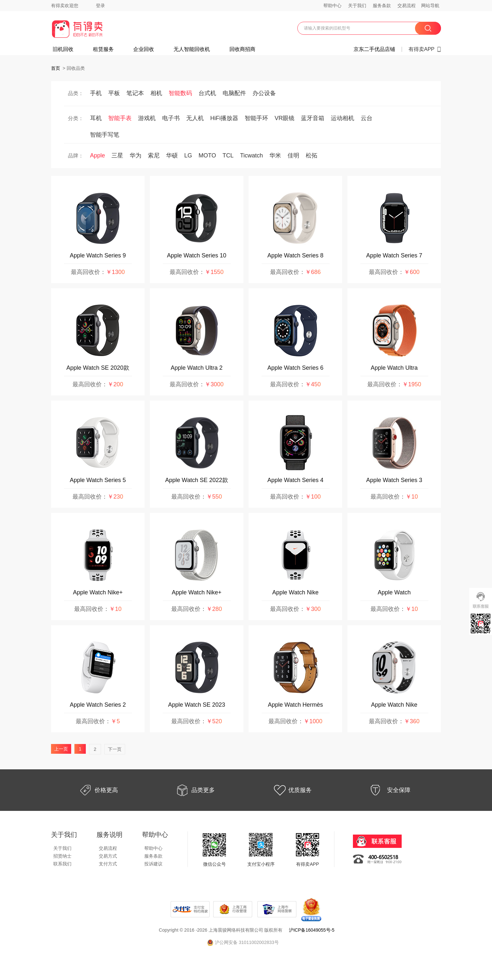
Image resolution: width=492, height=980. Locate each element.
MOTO (207, 155)
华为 (136, 155)
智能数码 (180, 93)
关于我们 (357, 6)
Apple (97, 155)
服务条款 (382, 6)
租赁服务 (103, 49)
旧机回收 (63, 49)
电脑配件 (234, 93)
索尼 (154, 155)
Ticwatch (252, 155)
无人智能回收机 (192, 49)
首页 (56, 68)
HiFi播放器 (224, 118)
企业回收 (144, 49)
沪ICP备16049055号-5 (312, 930)
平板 (114, 93)
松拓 (312, 155)
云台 (367, 118)
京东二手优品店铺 (374, 49)
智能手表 (120, 118)
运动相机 (343, 118)
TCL (228, 155)
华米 (275, 155)
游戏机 (147, 118)
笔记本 (135, 93)
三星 (117, 155)
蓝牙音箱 (313, 118)
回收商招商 (242, 49)
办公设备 (264, 93)
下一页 (115, 749)
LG (188, 155)
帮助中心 (332, 6)
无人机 (195, 118)
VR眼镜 (285, 118)
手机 (96, 93)
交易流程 (407, 6)
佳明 (293, 155)
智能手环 (256, 118)
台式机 (207, 93)
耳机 (96, 118)
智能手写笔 (105, 135)
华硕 (172, 155)
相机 (156, 93)
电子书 (171, 118)
